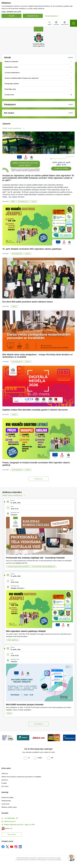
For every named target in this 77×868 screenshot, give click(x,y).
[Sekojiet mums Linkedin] (20, 847)
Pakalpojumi (10, 104)
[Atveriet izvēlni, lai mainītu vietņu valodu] (56, 23)
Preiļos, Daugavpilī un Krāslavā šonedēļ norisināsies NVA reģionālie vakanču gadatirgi (36, 464)
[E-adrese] (6, 828)
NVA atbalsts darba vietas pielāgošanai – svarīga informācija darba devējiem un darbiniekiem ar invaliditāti (37, 356)
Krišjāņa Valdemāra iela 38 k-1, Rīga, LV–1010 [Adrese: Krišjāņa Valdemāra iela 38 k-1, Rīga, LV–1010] (19, 825)
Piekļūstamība (6, 801)
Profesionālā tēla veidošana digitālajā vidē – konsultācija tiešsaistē (35, 558)
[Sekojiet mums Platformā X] (7, 847)
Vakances (5, 773)
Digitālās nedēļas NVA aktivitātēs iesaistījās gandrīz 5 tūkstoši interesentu (35, 410)
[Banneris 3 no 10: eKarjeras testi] (23, 738)
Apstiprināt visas (33, 16)
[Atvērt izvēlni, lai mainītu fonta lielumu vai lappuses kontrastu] (65, 23)
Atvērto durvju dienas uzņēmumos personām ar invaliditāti (21, 777)
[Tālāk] (73, 738)
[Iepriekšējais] (4, 738)
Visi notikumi (39, 724)
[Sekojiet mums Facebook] (3, 847)
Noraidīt (12, 16)
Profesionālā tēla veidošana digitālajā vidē (43, 567)
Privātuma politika (8, 797)
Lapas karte (5, 804)
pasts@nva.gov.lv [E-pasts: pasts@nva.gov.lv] (10, 821)
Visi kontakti (12, 834)
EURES (13, 201)
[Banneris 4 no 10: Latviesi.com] (38, 738)
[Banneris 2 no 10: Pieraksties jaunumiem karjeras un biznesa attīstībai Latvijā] (8, 738)
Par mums (5, 786)
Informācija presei (23, 201)
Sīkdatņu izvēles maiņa (9, 807)
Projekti (4, 783)
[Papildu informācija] (17, 818)
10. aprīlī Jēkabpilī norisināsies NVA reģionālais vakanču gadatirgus (32, 249)
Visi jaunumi (38, 479)
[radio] (27, 758)
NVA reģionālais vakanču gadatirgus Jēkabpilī (26, 631)
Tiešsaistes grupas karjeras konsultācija (18, 567)
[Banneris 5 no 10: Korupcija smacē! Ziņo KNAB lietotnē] (54, 738)
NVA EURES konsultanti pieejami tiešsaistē (25, 705)
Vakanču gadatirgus (13, 640)
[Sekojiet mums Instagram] (16, 847)
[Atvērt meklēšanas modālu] (50, 23)
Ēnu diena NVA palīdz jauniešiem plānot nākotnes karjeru (28, 302)
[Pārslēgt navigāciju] (73, 23)
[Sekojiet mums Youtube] (12, 847)
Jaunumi (34, 201)
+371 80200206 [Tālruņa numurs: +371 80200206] (10, 818)
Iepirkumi (5, 780)
